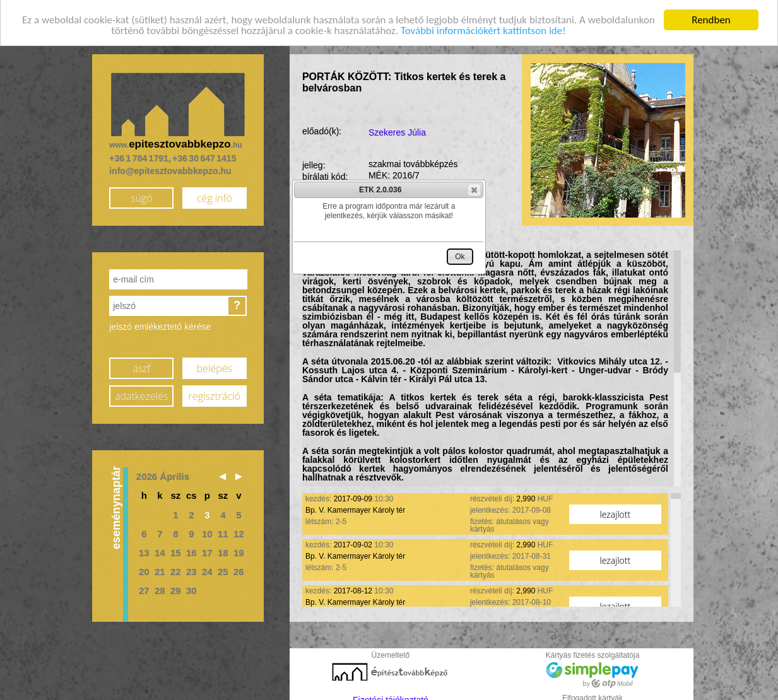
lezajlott (616, 510)
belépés (215, 364)
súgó (142, 194)
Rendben (711, 16)
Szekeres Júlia (397, 129)
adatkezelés (141, 392)
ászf (141, 364)
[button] (474, 190)
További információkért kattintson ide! (483, 27)
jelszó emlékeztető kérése (160, 323)
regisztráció (215, 392)
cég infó (215, 194)
